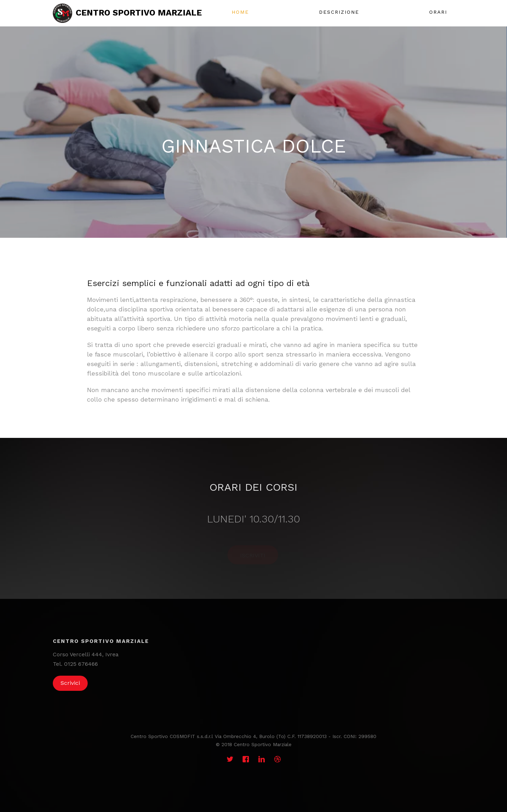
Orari (438, 12)
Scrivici (70, 683)
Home (240, 12)
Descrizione (339, 12)
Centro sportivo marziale (139, 13)
